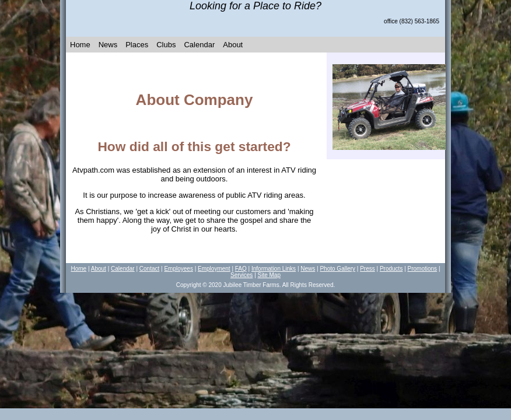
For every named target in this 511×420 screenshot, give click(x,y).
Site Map (269, 275)
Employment (214, 269)
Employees (178, 269)
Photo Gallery (337, 269)
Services (242, 275)
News (108, 45)
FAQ (241, 269)
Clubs (166, 45)
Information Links (274, 269)
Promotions (423, 269)
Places (137, 45)
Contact (149, 269)
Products (391, 269)
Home (80, 45)
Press (367, 269)
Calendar (199, 45)
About (233, 45)
